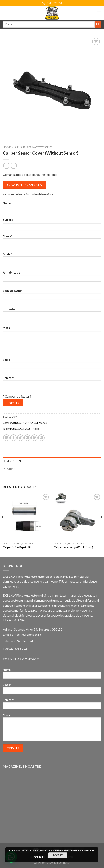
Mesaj (7, 328)
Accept (58, 855)
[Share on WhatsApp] (6, 438)
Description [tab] (12, 461)
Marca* (52, 241)
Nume (7, 203)
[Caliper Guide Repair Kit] (27, 517)
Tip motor (52, 314)
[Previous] (3, 525)
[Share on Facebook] (13, 438)
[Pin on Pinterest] (34, 438)
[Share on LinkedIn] (41, 438)
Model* (52, 259)
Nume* (52, 675)
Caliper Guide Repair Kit (17, 547)
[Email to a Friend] (27, 438)
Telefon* (52, 383)
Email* (52, 365)
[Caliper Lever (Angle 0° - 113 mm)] (77, 517)
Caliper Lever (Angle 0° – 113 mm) (73, 547)
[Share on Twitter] (20, 438)
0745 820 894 (24, 641)
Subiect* (8, 220)
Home (7, 147)
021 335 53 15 (18, 648)
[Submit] (98, 24)
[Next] (101, 525)
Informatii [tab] (11, 469)
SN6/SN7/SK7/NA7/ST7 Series (33, 147)
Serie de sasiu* (52, 296)
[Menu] (99, 13)
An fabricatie (52, 278)
